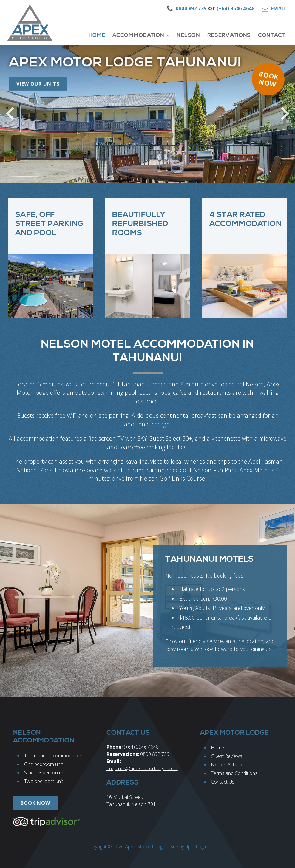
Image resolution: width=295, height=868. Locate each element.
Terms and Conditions (234, 773)
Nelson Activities (228, 765)
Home (97, 35)
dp (188, 847)
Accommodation (138, 35)
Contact (272, 35)
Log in (202, 847)
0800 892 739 (191, 8)
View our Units (38, 65)
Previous (13, 118)
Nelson (188, 35)
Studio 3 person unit (45, 773)
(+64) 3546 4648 (235, 8)
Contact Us (223, 782)
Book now (269, 79)
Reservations (229, 35)
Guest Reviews (227, 756)
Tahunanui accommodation (53, 756)
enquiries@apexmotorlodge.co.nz (142, 768)
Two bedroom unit (44, 781)
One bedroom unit (44, 764)
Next (282, 118)
